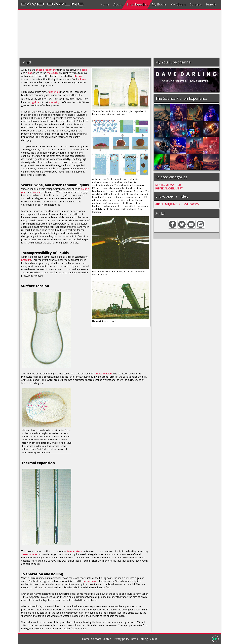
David (32, 3)
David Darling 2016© (144, 639)
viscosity (54, 102)
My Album (178, 4)
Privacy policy (121, 639)
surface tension (103, 374)
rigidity (35, 102)
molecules (53, 73)
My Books (159, 4)
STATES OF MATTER (168, 185)
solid (84, 70)
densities (54, 92)
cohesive (77, 76)
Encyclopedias (137, 4)
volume (82, 79)
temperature (74, 551)
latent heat (90, 581)
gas (30, 73)
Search (211, 4)
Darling (65, 3)
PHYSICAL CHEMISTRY (169, 188)
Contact (196, 4)
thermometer (29, 554)
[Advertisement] (118, 33)
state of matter (45, 70)
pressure (26, 260)
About (118, 4)
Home (105, 4)
